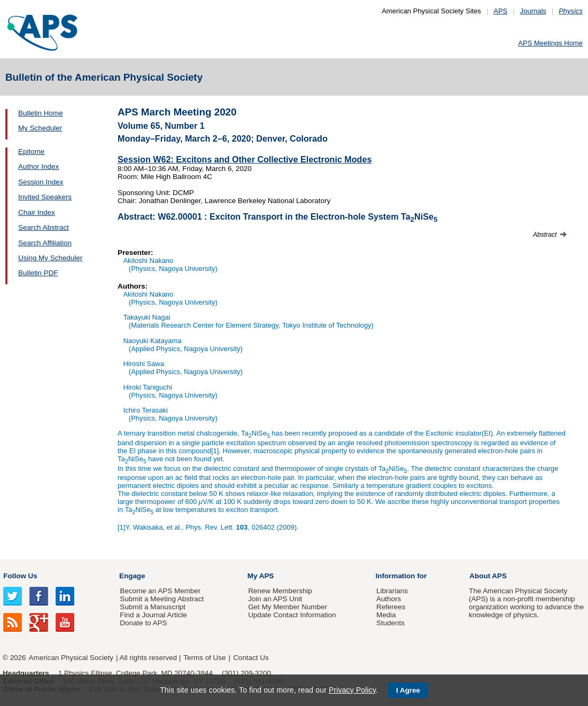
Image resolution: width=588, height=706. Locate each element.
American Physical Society (71, 658)
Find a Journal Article (153, 615)
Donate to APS (143, 623)
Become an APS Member (160, 591)
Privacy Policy (352, 690)
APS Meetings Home (550, 43)
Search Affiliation (45, 243)
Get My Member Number (288, 607)
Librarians (392, 591)
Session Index (41, 182)
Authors (389, 599)
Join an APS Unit (275, 599)
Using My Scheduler (50, 258)
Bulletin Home (41, 113)
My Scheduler (40, 128)
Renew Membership (280, 591)
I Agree (408, 690)
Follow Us (20, 576)
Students (390, 623)
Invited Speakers (45, 197)
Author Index (38, 166)
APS (500, 11)
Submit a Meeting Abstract (162, 599)
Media (386, 615)
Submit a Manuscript (152, 607)
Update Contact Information (292, 615)
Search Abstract (44, 227)
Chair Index (37, 212)
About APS (488, 576)
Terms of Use (204, 658)
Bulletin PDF (38, 273)
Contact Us (251, 658)
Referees (391, 607)
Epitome (31, 152)
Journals (533, 11)
